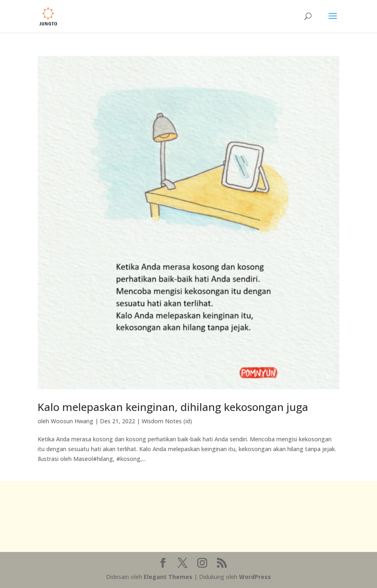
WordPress (255, 577)
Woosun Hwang (72, 421)
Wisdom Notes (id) (167, 421)
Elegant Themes (168, 577)
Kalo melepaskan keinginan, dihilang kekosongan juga (173, 407)
